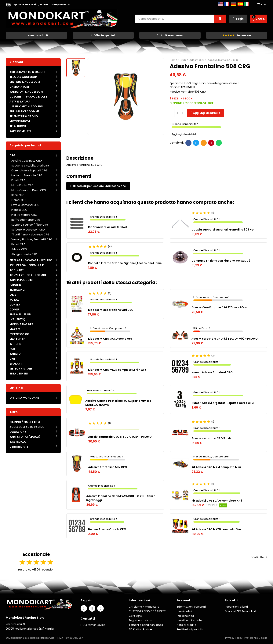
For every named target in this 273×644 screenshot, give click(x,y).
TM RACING (17, 290)
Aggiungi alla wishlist (183, 134)
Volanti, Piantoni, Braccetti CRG (32, 239)
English (220, 4)
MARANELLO (18, 339)
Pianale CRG (19, 210)
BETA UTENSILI (19, 374)
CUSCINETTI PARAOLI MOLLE (28, 97)
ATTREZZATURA (20, 102)
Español (240, 4)
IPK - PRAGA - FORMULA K (27, 265)
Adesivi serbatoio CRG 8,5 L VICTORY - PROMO (120, 437)
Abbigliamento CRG (24, 254)
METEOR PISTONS (21, 369)
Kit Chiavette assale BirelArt (108, 227)
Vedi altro (259, 557)
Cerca (220, 19)
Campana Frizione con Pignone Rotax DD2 (221, 261)
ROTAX (14, 300)
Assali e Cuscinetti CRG (27, 161)
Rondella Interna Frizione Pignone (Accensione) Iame (125, 263)
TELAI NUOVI (18, 126)
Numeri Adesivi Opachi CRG (107, 529)
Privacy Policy (234, 638)
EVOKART (16, 364)
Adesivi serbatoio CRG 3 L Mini (212, 438)
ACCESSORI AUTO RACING (27, 427)
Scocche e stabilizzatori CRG (30, 166)
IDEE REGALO (18, 442)
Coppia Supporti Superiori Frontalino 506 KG (223, 230)
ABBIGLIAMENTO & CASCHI (27, 72)
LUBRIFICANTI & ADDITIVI (26, 106)
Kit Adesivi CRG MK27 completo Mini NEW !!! (118, 370)
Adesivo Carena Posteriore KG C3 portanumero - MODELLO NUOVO (119, 403)
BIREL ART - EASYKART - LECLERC (31, 260)
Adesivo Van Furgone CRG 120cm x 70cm (220, 307)
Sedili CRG (18, 195)
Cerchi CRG (19, 200)
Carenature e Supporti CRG (29, 170)
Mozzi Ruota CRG (22, 185)
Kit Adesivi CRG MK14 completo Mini (216, 467)
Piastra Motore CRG (24, 215)
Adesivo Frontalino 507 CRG (108, 467)
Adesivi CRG (19, 249)
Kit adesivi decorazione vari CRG (111, 310)
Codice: (175, 87)
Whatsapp (219, 143)
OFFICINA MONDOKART (25, 398)
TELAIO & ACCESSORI (24, 77)
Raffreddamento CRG (26, 220)
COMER (14, 309)
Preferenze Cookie (256, 638)
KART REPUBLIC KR (22, 280)
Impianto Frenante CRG (27, 175)
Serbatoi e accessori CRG (28, 230)
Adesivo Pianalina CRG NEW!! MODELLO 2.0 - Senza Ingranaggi (121, 498)
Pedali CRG (18, 244)
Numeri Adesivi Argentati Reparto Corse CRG (223, 403)
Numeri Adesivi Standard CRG (212, 372)
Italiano (247, 4)
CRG (13, 155)
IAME (13, 295)
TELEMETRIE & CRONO (24, 116)
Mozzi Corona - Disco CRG (29, 190)
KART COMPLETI (20, 131)
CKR (12, 359)
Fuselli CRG (18, 180)
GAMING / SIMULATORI (25, 422)
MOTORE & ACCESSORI (25, 82)
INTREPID (15, 344)
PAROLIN (15, 285)
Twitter (196, 143)
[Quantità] (177, 113)
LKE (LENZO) (17, 319)
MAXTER (15, 329)
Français (227, 4)
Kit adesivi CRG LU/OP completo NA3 (217, 501)
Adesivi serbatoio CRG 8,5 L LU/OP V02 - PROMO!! (225, 339)
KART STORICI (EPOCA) (25, 437)
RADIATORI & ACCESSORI (26, 92)
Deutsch (233, 4)
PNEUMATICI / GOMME (24, 111)
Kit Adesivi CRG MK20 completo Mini (217, 529)
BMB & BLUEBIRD (20, 314)
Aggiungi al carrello (207, 113)
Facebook (189, 143)
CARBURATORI (19, 87)
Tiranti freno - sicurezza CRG (30, 234)
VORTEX (15, 305)
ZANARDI (15, 354)
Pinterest (211, 143)
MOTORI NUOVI (20, 121)
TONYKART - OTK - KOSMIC (28, 275)
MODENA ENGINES (21, 324)
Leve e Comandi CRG (25, 205)
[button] (41, 5)
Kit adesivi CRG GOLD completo (110, 339)
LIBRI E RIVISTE (19, 447)
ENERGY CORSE (19, 334)
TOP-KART (17, 270)
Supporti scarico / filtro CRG (30, 225)
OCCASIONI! (18, 432)
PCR (12, 349)
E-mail (204, 143)
